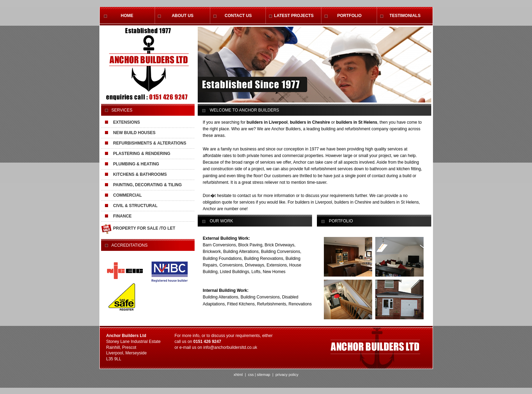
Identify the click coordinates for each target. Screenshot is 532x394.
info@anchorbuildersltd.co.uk (230, 347)
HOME (127, 16)
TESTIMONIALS (405, 16)
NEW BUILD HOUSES (134, 133)
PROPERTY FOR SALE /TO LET (144, 228)
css (251, 375)
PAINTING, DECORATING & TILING (148, 185)
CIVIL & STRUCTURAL (136, 206)
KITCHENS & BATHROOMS (140, 174)
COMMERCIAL (128, 195)
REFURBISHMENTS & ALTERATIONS (150, 143)
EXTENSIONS (127, 122)
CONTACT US (238, 16)
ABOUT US (183, 16)
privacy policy (287, 375)
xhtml (238, 375)
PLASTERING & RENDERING (142, 154)
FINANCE (122, 216)
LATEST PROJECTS (294, 16)
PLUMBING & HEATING (136, 164)
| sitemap (262, 375)
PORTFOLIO (350, 16)
